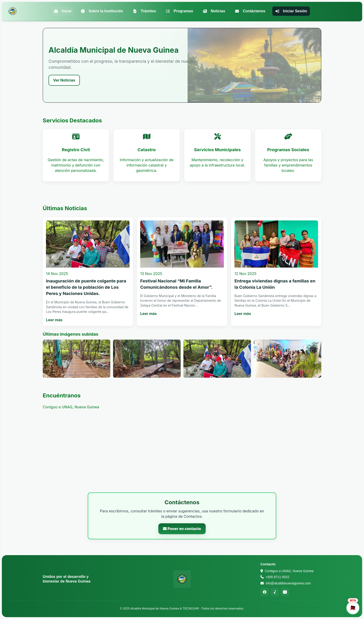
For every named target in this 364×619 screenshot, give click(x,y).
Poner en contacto (182, 529)
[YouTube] (285, 592)
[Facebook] (265, 592)
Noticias (214, 11)
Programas (179, 11)
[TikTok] (275, 592)
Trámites (144, 11)
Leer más (54, 320)
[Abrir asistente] (353, 608)
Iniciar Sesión (291, 11)
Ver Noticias (64, 80)
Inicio (63, 11)
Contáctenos (250, 11)
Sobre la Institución (102, 11)
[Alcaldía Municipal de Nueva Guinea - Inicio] (13, 11)
